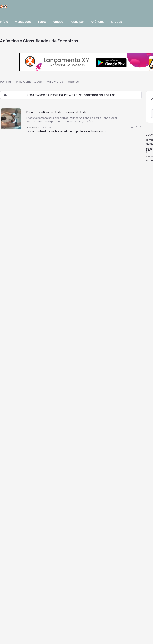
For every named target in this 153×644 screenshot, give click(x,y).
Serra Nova (33, 128)
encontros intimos (43, 131)
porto (79, 131)
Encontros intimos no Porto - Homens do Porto (57, 112)
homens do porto (65, 131)
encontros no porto (95, 131)
